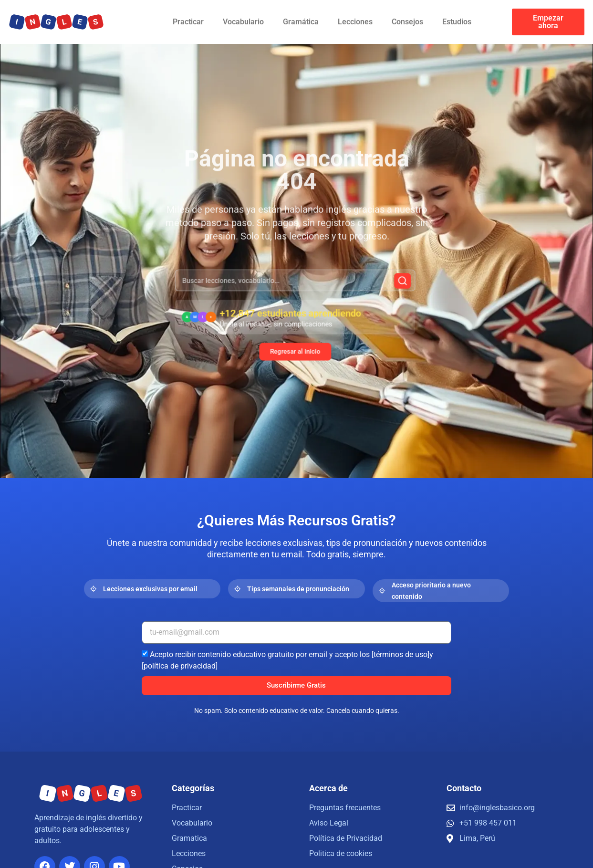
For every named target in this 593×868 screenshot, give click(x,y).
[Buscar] (390, 285)
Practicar (188, 22)
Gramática (301, 22)
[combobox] (295, 285)
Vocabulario (243, 22)
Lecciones (355, 22)
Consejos (407, 22)
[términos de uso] (401, 654)
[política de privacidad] (180, 665)
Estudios (457, 22)
